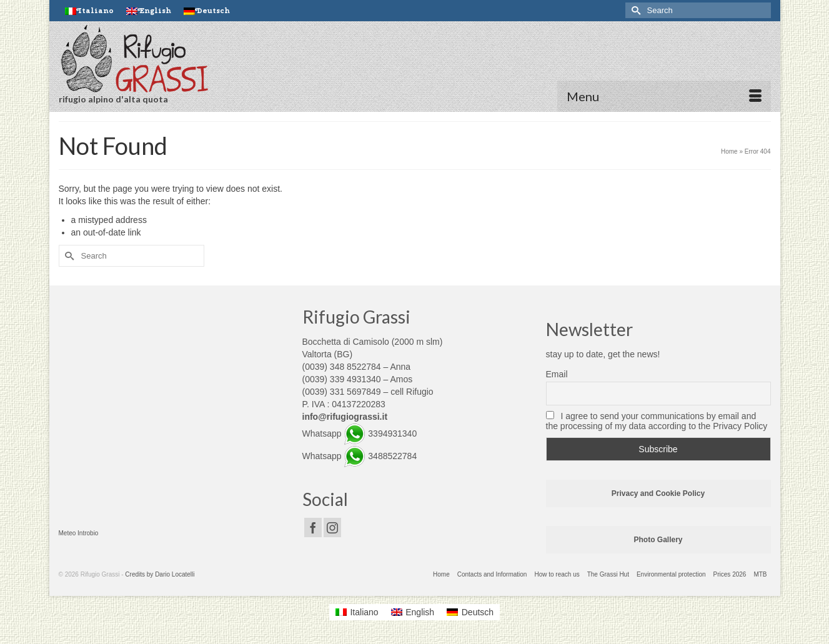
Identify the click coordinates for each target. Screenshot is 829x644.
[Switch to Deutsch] (207, 11)
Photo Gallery (658, 540)
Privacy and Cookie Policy (658, 493)
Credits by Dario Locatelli (160, 574)
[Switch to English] (413, 612)
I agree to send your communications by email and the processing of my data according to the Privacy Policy (657, 421)
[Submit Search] (635, 10)
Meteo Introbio (79, 533)
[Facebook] (313, 528)
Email (557, 374)
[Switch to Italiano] (89, 11)
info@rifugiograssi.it (345, 417)
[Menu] (664, 96)
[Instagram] (332, 528)
